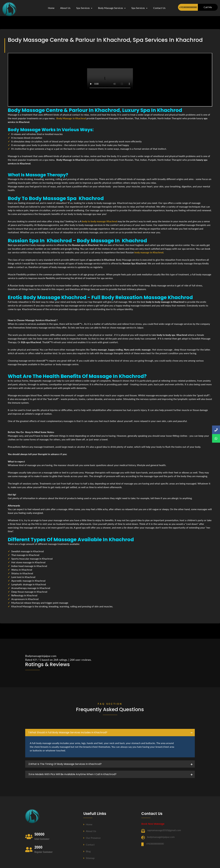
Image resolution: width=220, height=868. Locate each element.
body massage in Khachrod (149, 252)
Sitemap (89, 858)
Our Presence (92, 838)
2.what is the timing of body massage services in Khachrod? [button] (65, 764)
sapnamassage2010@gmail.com (164, 830)
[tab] (110, 733)
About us (90, 831)
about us (65, 8)
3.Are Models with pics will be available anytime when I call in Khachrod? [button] (72, 774)
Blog (87, 851)
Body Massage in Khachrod (71, 118)
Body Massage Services (112, 8)
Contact (89, 845)
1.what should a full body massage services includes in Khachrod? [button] (68, 732)
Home (51, 8)
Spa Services (84, 8)
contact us (159, 8)
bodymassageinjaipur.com (161, 837)
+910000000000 (188, 7)
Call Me (208, 7)
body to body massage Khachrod (99, 221)
